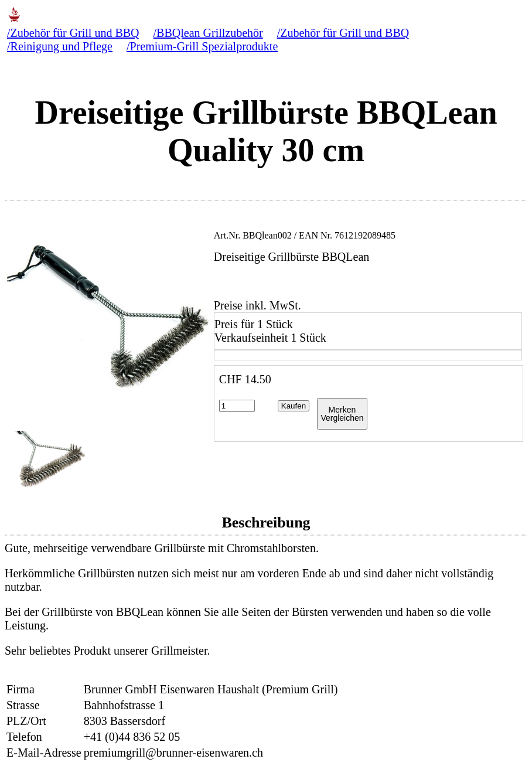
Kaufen (294, 406)
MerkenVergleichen (342, 414)
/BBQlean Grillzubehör (208, 33)
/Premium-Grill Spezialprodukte (202, 46)
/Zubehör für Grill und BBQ (73, 33)
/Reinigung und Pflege (60, 46)
